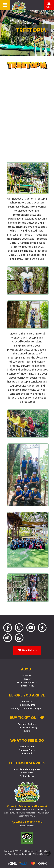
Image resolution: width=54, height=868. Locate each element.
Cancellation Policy (27, 727)
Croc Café (27, 753)
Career (27, 679)
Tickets (49, 5)
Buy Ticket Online (27, 718)
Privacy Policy (27, 686)
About (27, 669)
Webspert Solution (41, 854)
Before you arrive (27, 695)
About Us (27, 675)
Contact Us (27, 773)
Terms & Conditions (27, 682)
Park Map (27, 701)
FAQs (27, 731)
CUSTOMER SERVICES (27, 763)
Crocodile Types (27, 747)
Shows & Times (27, 750)
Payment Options (27, 724)
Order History (27, 776)
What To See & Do (27, 740)
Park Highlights (27, 705)
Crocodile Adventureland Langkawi (34, 851)
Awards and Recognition (27, 769)
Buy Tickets (27, 650)
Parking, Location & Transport (27, 708)
